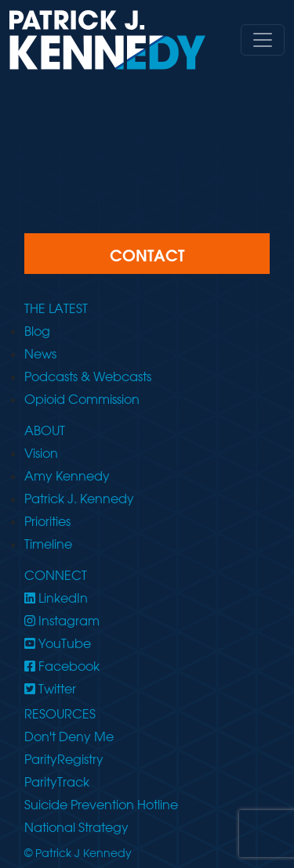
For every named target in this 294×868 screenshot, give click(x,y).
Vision (41, 453)
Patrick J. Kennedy (79, 499)
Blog (37, 331)
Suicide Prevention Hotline (101, 805)
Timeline (48, 544)
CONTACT (147, 255)
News (40, 354)
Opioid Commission (82, 399)
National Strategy (76, 827)
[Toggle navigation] (263, 40)
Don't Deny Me (69, 737)
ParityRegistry (64, 759)
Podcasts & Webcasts (88, 376)
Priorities (47, 521)
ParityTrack (57, 782)
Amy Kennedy (67, 476)
